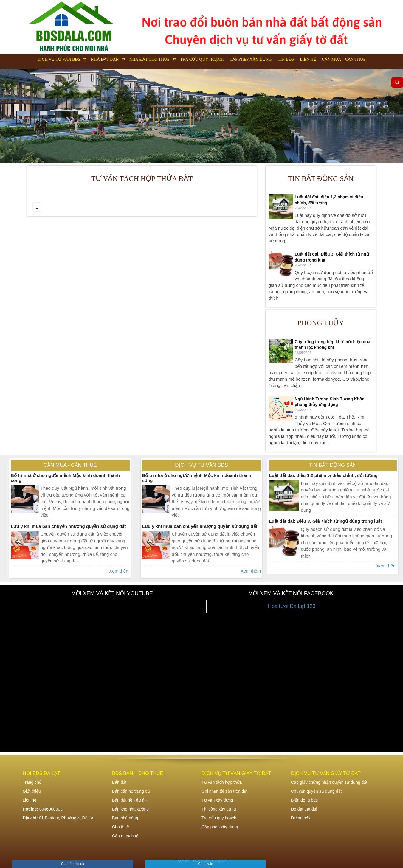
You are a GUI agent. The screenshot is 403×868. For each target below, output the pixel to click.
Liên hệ (308, 59)
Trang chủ (32, 782)
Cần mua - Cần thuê (70, 465)
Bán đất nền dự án (129, 800)
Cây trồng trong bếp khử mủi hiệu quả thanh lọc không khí (333, 345)
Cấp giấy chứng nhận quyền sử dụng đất (329, 782)
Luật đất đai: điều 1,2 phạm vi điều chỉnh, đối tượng (329, 200)
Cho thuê (121, 827)
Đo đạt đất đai (304, 809)
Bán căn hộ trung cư (131, 791)
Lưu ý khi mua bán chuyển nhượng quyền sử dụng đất (68, 526)
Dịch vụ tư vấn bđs (59, 59)
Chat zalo (206, 864)
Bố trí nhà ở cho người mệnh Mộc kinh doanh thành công (65, 478)
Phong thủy (321, 323)
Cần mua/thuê (125, 836)
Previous (10, 116)
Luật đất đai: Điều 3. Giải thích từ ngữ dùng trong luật (332, 257)
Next (393, 116)
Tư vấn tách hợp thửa (222, 782)
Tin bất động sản (321, 178)
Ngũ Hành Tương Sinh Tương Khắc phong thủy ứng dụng (330, 402)
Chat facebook (73, 864)
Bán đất (119, 782)
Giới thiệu (32, 791)
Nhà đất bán (105, 59)
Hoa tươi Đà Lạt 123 (292, 606)
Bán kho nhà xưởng (130, 809)
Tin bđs (286, 59)
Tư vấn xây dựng (217, 800)
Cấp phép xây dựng (251, 59)
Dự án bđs (301, 818)
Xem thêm (119, 571)
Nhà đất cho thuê (149, 59)
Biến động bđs (304, 800)
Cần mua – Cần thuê (344, 59)
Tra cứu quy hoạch (202, 59)
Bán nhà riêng (125, 818)
